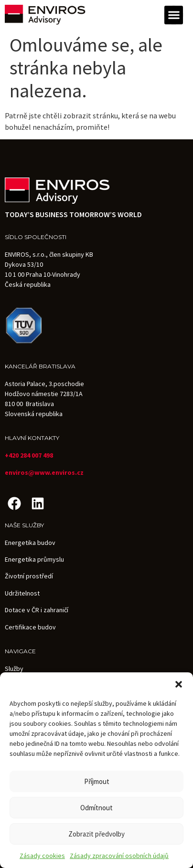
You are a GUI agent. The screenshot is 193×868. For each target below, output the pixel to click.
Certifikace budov (30, 627)
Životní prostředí (29, 576)
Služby (14, 669)
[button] (179, 684)
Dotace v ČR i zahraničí (37, 610)
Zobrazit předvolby (96, 834)
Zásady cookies (42, 856)
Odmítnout (96, 808)
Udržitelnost (22, 593)
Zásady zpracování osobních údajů (119, 856)
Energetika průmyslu (34, 559)
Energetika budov (30, 543)
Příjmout (97, 781)
